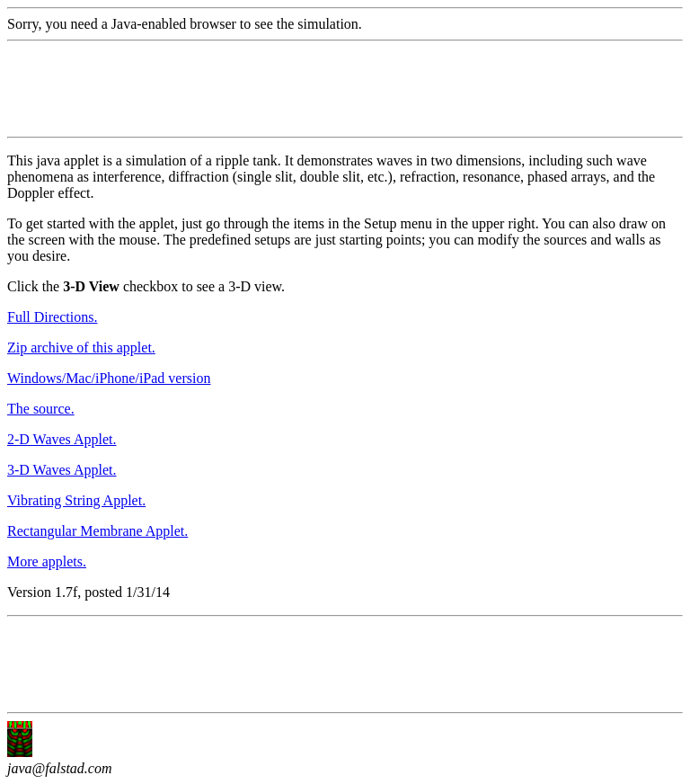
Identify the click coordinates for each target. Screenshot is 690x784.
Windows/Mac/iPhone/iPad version (109, 378)
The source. (41, 409)
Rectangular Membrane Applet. (97, 531)
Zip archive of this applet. (81, 347)
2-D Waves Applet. (62, 439)
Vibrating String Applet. (76, 500)
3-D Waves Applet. (62, 470)
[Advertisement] (334, 89)
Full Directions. (52, 317)
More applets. (47, 561)
